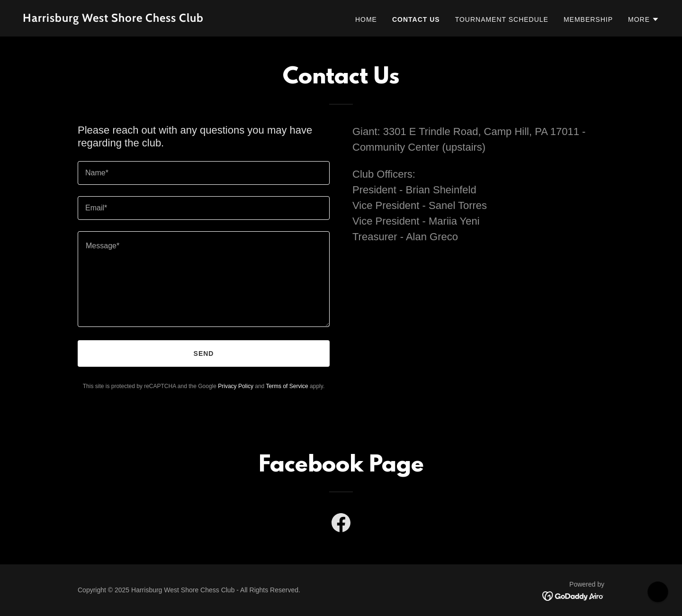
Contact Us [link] (416, 19)
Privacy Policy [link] (236, 386)
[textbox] (204, 173)
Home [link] (366, 19)
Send (204, 353)
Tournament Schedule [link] (502, 19)
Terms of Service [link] (287, 386)
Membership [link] (588, 19)
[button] (644, 19)
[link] (178, 19)
